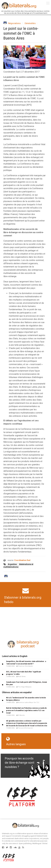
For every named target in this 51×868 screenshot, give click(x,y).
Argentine (13, 564)
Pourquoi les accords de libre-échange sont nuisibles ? (20, 763)
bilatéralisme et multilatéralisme (18, 566)
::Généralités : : (31, 23)
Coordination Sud (22, 560)
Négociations (14, 23)
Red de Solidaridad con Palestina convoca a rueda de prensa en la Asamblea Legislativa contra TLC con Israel (26, 710)
